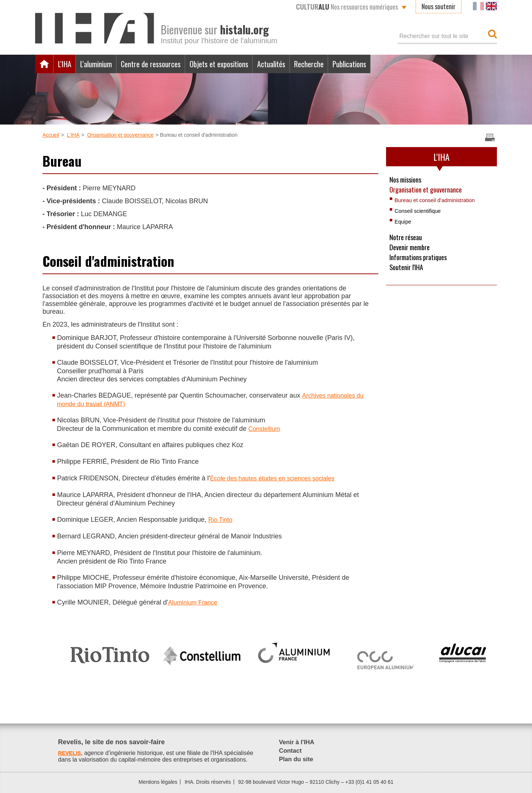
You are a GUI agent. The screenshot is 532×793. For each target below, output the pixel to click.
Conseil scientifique (420, 213)
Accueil (44, 64)
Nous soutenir (439, 6)
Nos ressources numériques (347, 7)
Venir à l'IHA (298, 742)
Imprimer (490, 137)
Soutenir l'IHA (408, 273)
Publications (392, 64)
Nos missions (407, 180)
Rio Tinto (221, 520)
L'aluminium (103, 64)
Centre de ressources (165, 64)
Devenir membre (412, 251)
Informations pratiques (421, 262)
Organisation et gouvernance (120, 135)
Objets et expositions (243, 64)
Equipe (404, 224)
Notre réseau (407, 240)
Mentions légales (158, 782)
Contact (291, 751)
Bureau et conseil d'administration (439, 202)
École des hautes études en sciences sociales (278, 478)
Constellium (266, 429)
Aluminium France (195, 602)
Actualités (303, 64)
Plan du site (298, 759)
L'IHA (66, 64)
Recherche (346, 64)
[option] (110, 652)
